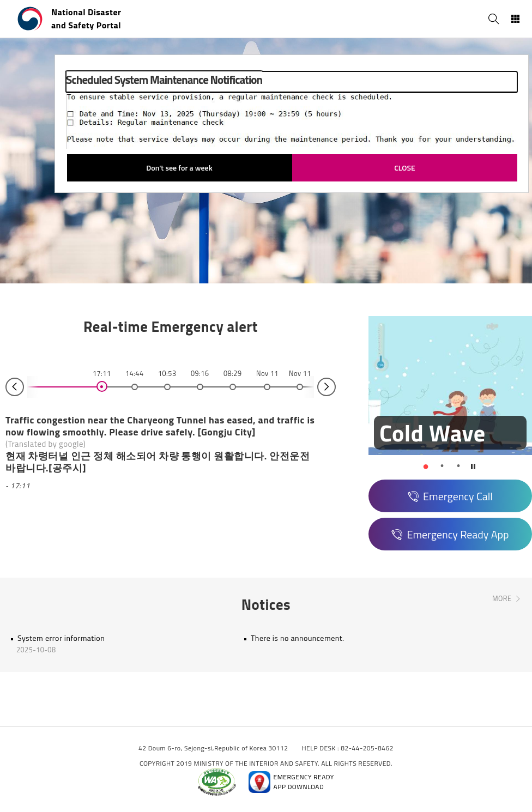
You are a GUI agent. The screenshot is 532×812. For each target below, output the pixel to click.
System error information (61, 638)
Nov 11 (267, 374)
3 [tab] (458, 466)
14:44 (134, 374)
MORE (502, 599)
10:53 (167, 374)
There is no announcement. (298, 638)
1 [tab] (426, 466)
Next (327, 387)
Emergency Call (458, 496)
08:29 (232, 374)
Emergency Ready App (458, 534)
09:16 (200, 374)
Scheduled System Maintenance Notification (164, 80)
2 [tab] (442, 466)
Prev (15, 387)
